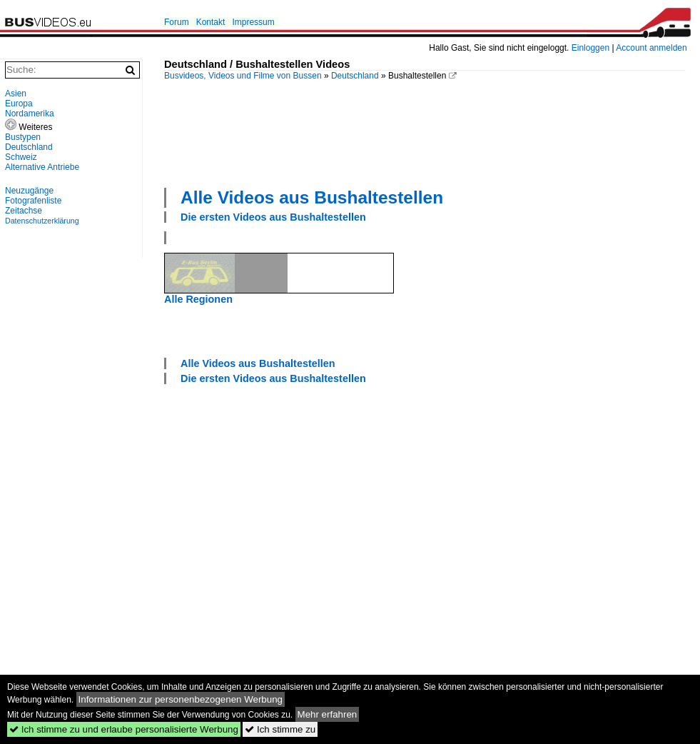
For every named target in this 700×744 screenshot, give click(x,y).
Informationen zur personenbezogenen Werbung (181, 699)
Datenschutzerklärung (42, 221)
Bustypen (23, 137)
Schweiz (21, 157)
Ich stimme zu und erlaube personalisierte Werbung (124, 729)
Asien (16, 94)
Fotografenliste (33, 201)
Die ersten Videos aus (273, 217)
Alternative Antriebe (42, 167)
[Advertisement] (216, 132)
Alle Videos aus (312, 197)
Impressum (253, 22)
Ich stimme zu (280, 729)
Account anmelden (651, 48)
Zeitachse (24, 211)
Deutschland (355, 76)
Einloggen (590, 48)
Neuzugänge (29, 191)
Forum (177, 22)
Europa (19, 104)
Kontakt (211, 22)
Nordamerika (30, 114)
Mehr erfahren (328, 714)
